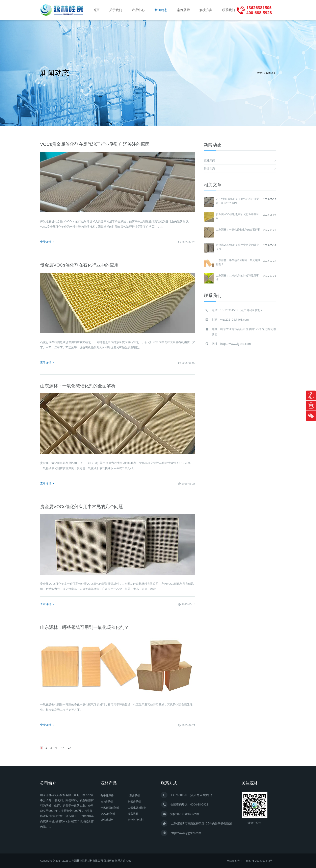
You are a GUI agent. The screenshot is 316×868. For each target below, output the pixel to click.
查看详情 (47, 242)
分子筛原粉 (107, 795)
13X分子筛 (107, 801)
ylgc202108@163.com (234, 319)
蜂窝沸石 (133, 814)
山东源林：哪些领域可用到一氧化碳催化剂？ (84, 627)
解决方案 (206, 10)
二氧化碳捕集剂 (137, 808)
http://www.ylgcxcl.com (236, 344)
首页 (96, 10)
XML (129, 861)
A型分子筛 (134, 795)
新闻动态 (161, 10)
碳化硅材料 (107, 820)
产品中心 (138, 10)
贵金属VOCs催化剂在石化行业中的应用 (79, 265)
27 (70, 748)
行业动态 (209, 168)
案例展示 (183, 10)
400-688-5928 (199, 804)
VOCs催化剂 (108, 814)
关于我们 (116, 10)
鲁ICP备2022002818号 (259, 861)
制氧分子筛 (134, 801)
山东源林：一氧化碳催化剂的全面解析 (78, 386)
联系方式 (120, 861)
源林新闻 (209, 160)
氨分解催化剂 (136, 820)
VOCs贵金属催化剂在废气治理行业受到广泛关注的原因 (95, 144)
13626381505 (229, 310)
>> (62, 748)
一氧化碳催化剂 (110, 808)
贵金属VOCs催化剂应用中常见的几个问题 (82, 507)
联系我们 (229, 10)
